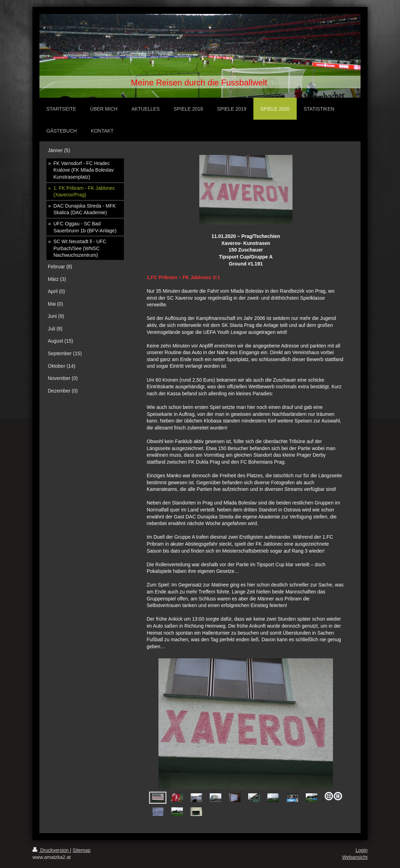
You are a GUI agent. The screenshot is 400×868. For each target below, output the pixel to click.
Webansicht (355, 857)
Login (362, 850)
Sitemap (82, 850)
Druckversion (51, 850)
